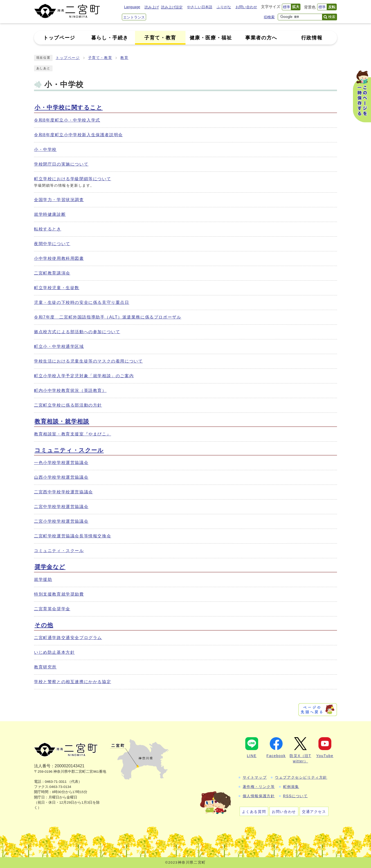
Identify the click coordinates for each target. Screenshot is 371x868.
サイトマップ (255, 777)
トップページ (68, 58)
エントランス (134, 17)
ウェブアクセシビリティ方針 (301, 777)
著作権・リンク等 (259, 787)
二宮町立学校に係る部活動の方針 (68, 405)
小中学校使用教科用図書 (59, 258)
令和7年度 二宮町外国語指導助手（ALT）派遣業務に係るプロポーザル (108, 317)
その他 (44, 625)
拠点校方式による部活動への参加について (77, 332)
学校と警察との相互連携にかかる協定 (73, 682)
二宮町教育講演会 (52, 273)
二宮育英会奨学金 (52, 609)
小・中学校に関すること (69, 108)
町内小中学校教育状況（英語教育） (70, 390)
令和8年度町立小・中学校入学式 (67, 120)
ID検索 (269, 17)
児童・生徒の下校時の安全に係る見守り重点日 (82, 302)
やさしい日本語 (200, 7)
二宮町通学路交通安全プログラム (68, 638)
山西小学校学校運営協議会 (61, 477)
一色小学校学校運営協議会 (61, 463)
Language (132, 7)
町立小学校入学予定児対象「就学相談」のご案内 (84, 376)
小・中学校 (45, 149)
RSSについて (296, 796)
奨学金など (50, 567)
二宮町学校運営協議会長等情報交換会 (73, 536)
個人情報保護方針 (259, 796)
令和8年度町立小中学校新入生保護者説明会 (78, 135)
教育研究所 (45, 667)
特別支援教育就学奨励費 (59, 594)
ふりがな (224, 7)
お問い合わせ (246, 7)
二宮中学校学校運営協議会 (61, 507)
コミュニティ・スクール (69, 450)
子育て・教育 (100, 58)
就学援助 (43, 579)
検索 (332, 17)
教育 (124, 58)
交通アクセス (314, 812)
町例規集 (291, 787)
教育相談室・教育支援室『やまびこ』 (73, 434)
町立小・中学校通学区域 (59, 346)
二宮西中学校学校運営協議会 (64, 492)
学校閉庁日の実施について (61, 164)
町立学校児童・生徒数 (57, 288)
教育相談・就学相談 (62, 421)
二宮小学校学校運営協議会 (61, 521)
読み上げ (152, 7)
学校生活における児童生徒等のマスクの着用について (88, 361)
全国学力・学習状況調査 (59, 200)
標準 (286, 7)
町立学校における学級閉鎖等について (73, 179)
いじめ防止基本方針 (54, 652)
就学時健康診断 (50, 214)
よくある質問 (254, 812)
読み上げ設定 (172, 7)
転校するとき (48, 229)
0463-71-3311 (56, 782)
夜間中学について (52, 244)
